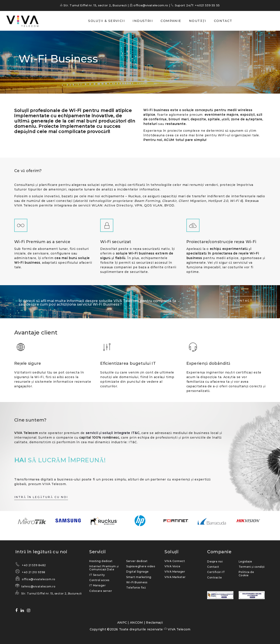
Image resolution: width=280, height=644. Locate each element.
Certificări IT (216, 572)
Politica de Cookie (246, 574)
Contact (213, 567)
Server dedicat (137, 561)
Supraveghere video (141, 566)
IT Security (97, 575)
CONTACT (223, 21)
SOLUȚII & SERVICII (107, 21)
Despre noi (215, 561)
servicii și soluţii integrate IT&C (113, 433)
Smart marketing (139, 577)
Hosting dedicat (101, 561)
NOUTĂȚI (198, 21)
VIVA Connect (175, 561)
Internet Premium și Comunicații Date (104, 568)
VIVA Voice (172, 566)
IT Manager (97, 585)
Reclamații (154, 623)
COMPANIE (171, 21)
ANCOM (136, 623)
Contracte (214, 577)
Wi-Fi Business (137, 582)
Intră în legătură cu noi (41, 552)
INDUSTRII (143, 21)
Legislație (245, 561)
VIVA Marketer (175, 577)
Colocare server (101, 591)
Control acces (99, 580)
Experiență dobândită (208, 363)
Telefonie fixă (136, 588)
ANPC (122, 623)
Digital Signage (137, 572)
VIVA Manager (175, 572)
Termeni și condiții (252, 567)
